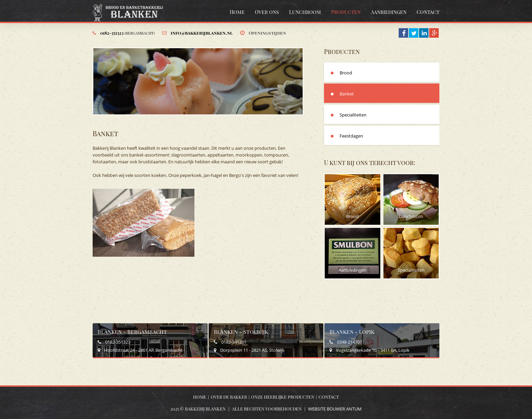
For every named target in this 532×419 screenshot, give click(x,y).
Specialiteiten (353, 115)
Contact (428, 12)
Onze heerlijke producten (283, 397)
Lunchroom (305, 12)
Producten (346, 12)
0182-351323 (127, 33)
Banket (347, 94)
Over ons (267, 12)
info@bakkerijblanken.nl (202, 33)
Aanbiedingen (389, 12)
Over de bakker (229, 397)
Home (237, 12)
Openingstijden (267, 33)
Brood (346, 73)
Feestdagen (351, 136)
